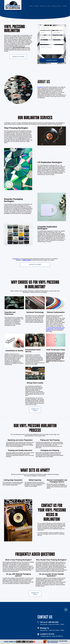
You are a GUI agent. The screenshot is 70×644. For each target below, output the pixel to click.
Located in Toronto (47, 634)
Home (31, 6)
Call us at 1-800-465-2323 (49, 622)
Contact (65, 6)
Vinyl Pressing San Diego (55, 328)
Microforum (41, 87)
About (49, 6)
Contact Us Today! (18, 57)
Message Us (44, 628)
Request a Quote (56, 6)
